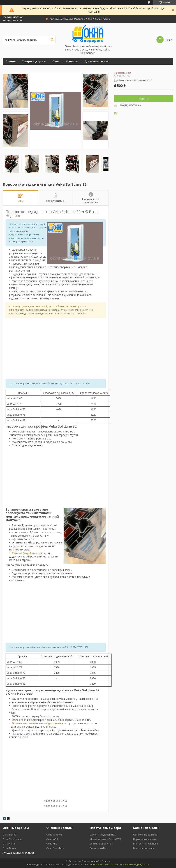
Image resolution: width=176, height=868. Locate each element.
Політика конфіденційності (135, 864)
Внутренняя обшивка (146, 844)
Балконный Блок (99, 848)
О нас (56, 61)
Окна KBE (52, 844)
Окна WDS (52, 839)
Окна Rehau (10, 835)
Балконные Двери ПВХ (103, 835)
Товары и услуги (33, 61)
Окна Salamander (13, 839)
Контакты (72, 61)
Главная (11, 61)
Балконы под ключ (144, 848)
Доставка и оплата (97, 61)
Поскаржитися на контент (104, 864)
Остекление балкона (145, 835)
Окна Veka (9, 844)
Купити (144, 99)
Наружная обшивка (144, 839)
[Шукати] (52, 40)
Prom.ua (106, 861)
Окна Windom (54, 835)
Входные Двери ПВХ (101, 844)
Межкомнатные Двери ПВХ (105, 839)
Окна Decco (9, 848)
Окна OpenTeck (55, 848)
